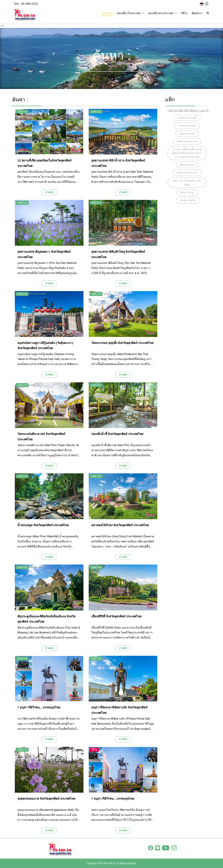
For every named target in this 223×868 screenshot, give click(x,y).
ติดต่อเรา (197, 13)
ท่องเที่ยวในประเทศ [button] (130, 13)
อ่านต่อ (49, 192)
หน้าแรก (107, 13)
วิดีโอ (184, 13)
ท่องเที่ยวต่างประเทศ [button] (162, 13)
